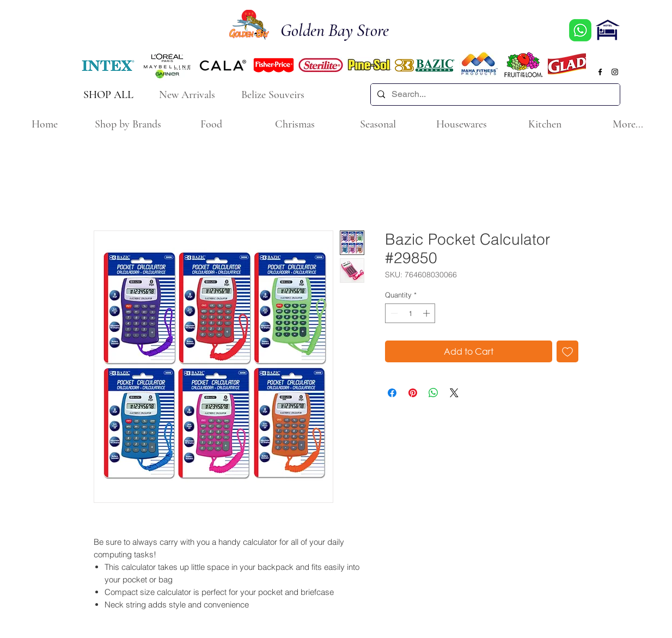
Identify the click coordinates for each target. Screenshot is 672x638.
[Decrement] (393, 313)
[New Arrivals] (188, 95)
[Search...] (494, 95)
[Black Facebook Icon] (600, 72)
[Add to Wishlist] (567, 351)
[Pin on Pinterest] (413, 393)
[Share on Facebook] (392, 393)
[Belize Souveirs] (274, 95)
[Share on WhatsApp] (433, 393)
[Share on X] (454, 393)
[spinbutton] (410, 313)
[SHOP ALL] (109, 95)
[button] (128, 124)
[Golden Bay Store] (341, 31)
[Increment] (427, 313)
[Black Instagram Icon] (615, 72)
